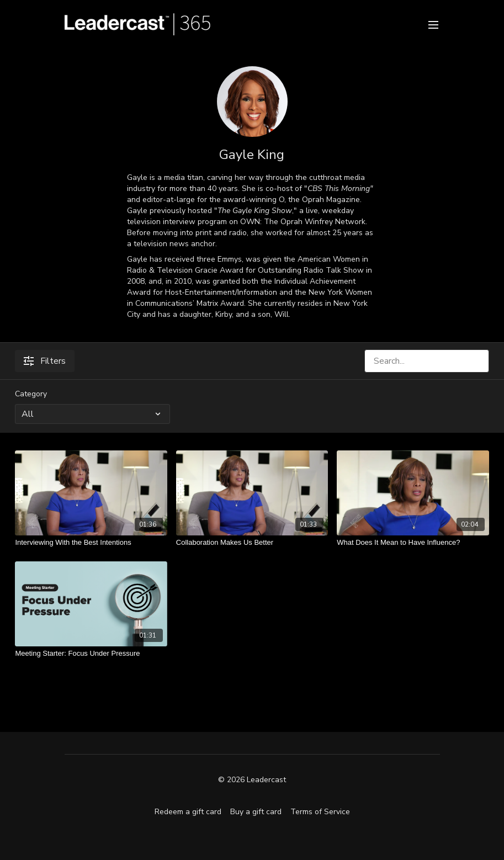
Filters (45, 361)
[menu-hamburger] (433, 24)
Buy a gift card (256, 812)
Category (31, 394)
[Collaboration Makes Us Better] (252, 543)
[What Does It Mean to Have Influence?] (413, 543)
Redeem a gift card (188, 812)
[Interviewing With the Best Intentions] (91, 543)
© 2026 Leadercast (252, 780)
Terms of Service (320, 812)
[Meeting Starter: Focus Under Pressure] (91, 654)
